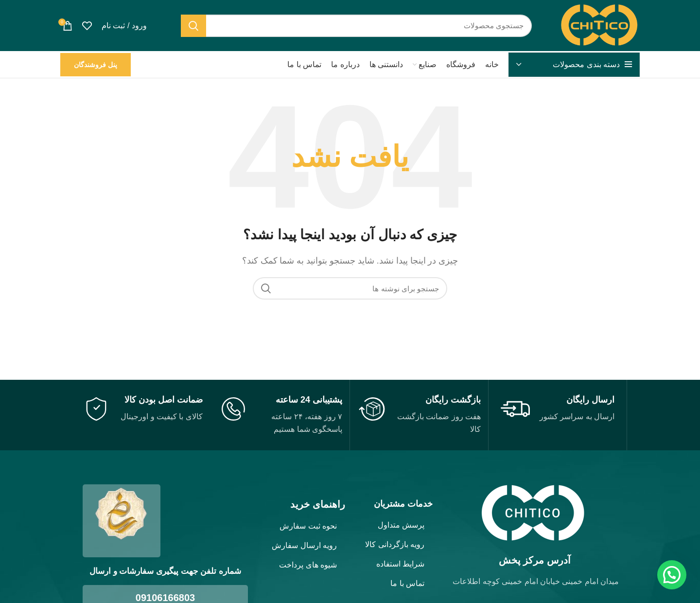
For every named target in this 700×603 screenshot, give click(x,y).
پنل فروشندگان (96, 65)
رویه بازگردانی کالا (395, 544)
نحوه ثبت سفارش (308, 526)
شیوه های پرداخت (308, 565)
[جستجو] (357, 26)
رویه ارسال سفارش (304, 545)
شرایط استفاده (400, 564)
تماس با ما (407, 583)
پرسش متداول (401, 525)
